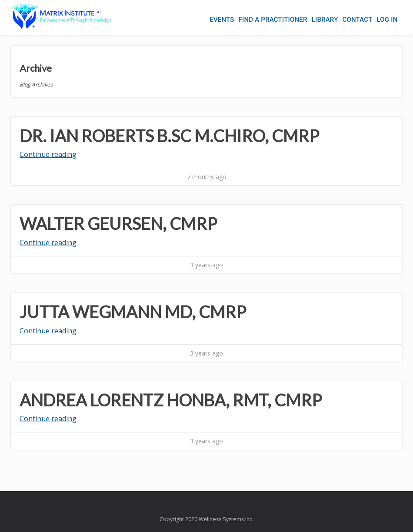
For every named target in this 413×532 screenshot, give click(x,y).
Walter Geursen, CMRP (118, 223)
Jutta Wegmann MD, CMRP (133, 312)
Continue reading (48, 154)
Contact (358, 20)
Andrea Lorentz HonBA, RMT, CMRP (171, 400)
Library (325, 20)
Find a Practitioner (273, 20)
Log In (387, 20)
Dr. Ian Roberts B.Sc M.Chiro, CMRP (169, 136)
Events (222, 20)
